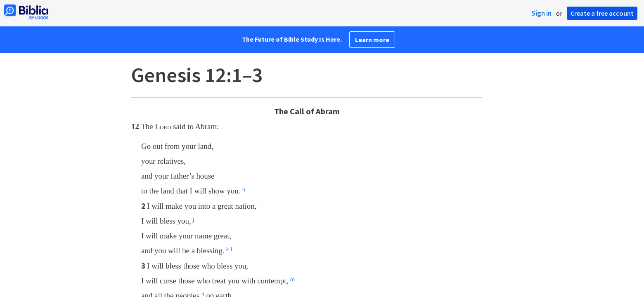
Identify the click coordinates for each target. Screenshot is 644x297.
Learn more (372, 40)
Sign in (541, 13)
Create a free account (602, 13)
